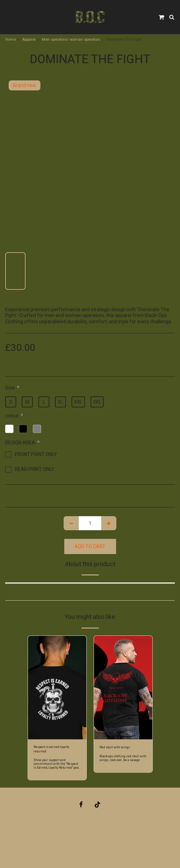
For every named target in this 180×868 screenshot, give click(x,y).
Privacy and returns (88, 839)
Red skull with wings (115, 747)
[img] (57, 688)
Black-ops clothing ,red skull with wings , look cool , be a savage (123, 758)
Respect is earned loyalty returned (51, 749)
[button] (8, 17)
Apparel (29, 40)
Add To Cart (90, 546)
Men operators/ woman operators (71, 40)
